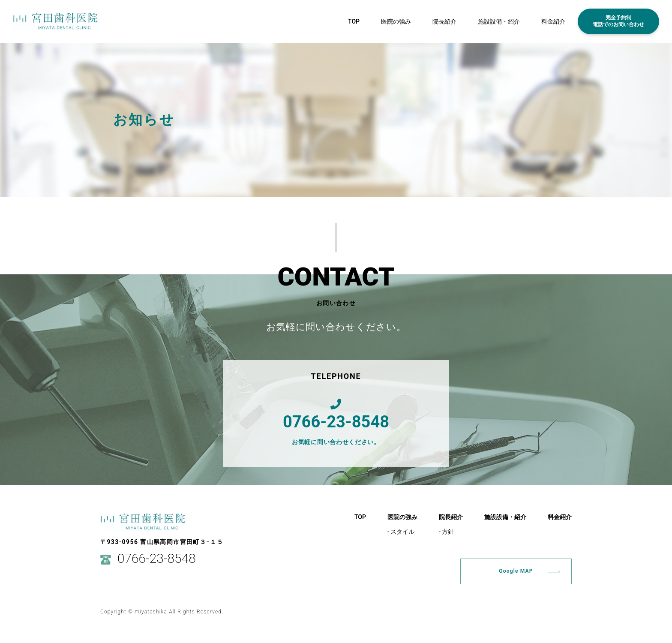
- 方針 (446, 532)
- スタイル (401, 532)
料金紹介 (553, 21)
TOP (354, 21)
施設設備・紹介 (499, 21)
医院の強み (396, 21)
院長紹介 (444, 21)
